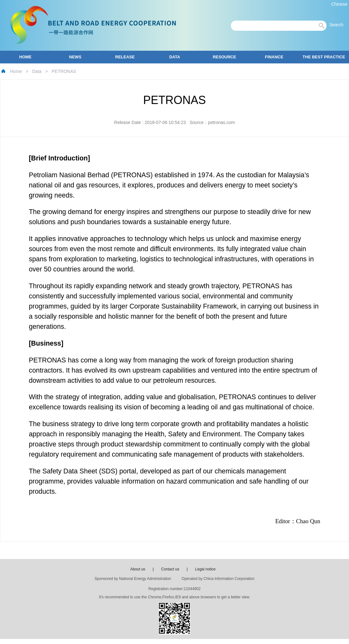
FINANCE (274, 57)
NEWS (75, 57)
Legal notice (205, 569)
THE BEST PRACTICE (324, 57)
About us (138, 569)
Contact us (170, 569)
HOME (25, 57)
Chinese (339, 4)
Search (338, 25)
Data (37, 71)
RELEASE (125, 57)
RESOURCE (225, 57)
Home (16, 71)
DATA (174, 57)
